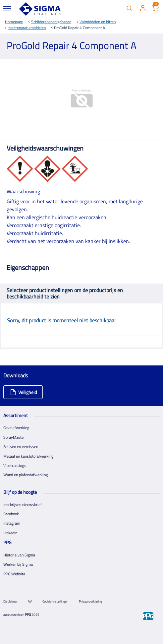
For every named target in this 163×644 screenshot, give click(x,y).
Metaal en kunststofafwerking (28, 456)
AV (30, 601)
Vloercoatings (15, 465)
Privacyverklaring (90, 601)
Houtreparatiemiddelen (27, 28)
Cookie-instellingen (55, 601)
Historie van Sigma (19, 555)
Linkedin (10, 533)
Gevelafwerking (16, 428)
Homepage (14, 22)
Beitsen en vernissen (21, 447)
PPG (28, 615)
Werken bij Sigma (18, 564)
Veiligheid (23, 392)
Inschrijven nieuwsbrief (23, 505)
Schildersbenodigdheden (51, 22)
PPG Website (14, 574)
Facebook (11, 514)
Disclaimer (10, 601)
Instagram (12, 523)
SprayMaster (14, 437)
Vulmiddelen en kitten (98, 22)
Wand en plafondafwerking (26, 475)
